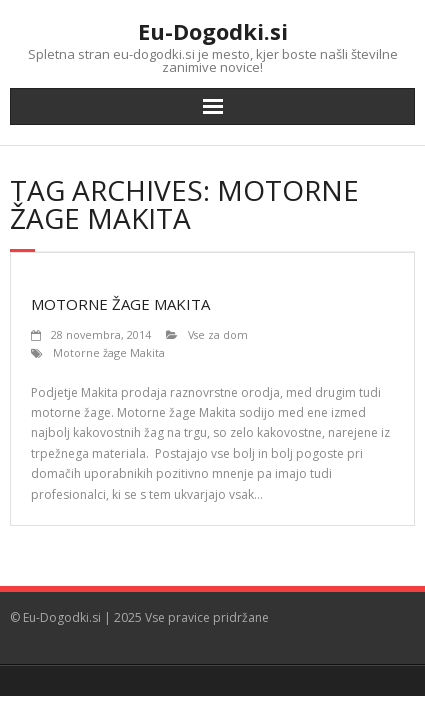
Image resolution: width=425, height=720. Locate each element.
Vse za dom (218, 334)
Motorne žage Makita (120, 304)
